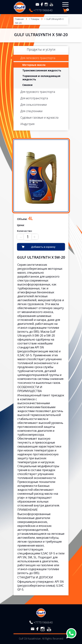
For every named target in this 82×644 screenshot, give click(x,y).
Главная (19, 19)
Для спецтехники (31, 111)
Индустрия (27, 124)
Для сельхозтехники (34, 105)
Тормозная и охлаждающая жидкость (41, 78)
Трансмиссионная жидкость (42, 70)
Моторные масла (34, 65)
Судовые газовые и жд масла (39, 117)
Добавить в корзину (43, 247)
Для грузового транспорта (38, 92)
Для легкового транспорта (38, 58)
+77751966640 (43, 10)
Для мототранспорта (34, 98)
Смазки (27, 85)
